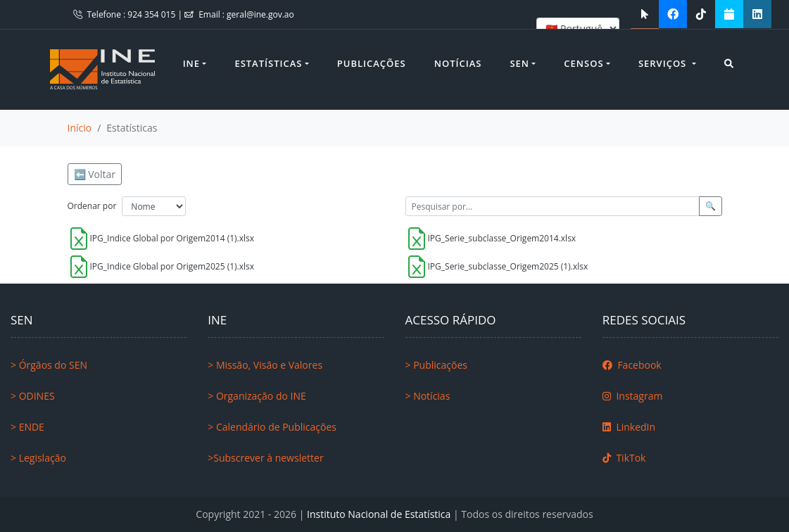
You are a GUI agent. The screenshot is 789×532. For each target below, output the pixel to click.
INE (191, 63)
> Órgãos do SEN (49, 365)
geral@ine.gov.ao (260, 14)
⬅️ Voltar (95, 174)
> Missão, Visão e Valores (265, 365)
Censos (583, 63)
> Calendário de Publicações (272, 427)
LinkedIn (629, 427)
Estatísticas (268, 63)
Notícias (458, 63)
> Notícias (428, 396)
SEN (519, 63)
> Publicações (436, 365)
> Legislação (38, 458)
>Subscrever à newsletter (265, 458)
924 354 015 (152, 14)
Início (80, 128)
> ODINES (33, 396)
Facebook (632, 365)
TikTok (624, 458)
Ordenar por (92, 206)
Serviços (664, 63)
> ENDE (27, 427)
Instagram (633, 396)
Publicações (372, 63)
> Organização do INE (257, 396)
